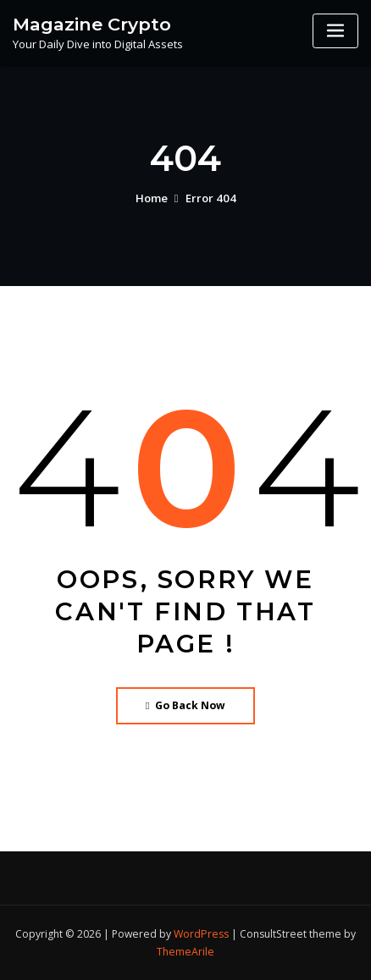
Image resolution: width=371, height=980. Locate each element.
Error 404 (210, 198)
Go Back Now (186, 705)
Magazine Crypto (91, 23)
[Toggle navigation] (335, 31)
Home (152, 198)
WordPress (202, 933)
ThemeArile (185, 952)
